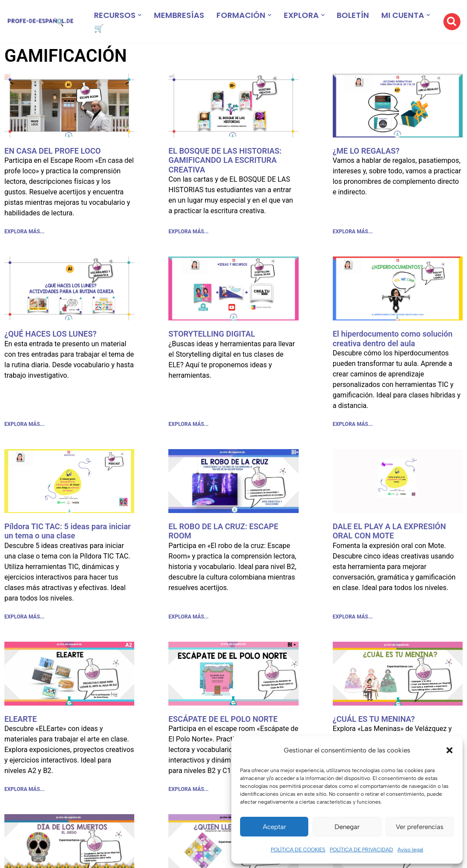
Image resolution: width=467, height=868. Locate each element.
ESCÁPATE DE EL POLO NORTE (223, 719)
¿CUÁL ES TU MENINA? (374, 719)
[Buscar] (452, 22)
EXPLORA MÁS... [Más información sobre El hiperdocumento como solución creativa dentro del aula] (353, 424)
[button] (450, 750)
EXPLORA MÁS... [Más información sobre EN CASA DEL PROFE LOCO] (24, 232)
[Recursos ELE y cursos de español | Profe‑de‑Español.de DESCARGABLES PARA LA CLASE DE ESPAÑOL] (40, 22)
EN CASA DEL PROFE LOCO (52, 151)
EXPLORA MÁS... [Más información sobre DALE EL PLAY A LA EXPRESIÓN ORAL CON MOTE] (353, 617)
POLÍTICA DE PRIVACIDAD (361, 850)
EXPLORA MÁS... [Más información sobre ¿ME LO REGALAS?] (353, 232)
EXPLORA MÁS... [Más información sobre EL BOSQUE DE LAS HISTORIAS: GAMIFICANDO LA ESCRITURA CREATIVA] (188, 232)
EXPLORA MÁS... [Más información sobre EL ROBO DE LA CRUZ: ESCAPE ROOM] (188, 617)
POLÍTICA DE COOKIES (298, 850)
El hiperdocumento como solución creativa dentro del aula (393, 339)
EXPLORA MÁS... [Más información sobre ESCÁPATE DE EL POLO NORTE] (188, 789)
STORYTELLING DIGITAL (212, 334)
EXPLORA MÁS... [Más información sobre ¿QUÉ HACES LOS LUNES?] (24, 424)
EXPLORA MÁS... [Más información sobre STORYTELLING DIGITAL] (188, 424)
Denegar (347, 827)
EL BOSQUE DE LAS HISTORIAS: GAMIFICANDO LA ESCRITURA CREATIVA (225, 160)
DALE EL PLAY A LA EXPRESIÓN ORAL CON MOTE (389, 531)
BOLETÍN (353, 15)
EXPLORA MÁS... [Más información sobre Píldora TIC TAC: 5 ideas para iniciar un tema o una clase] (24, 617)
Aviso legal (410, 850)
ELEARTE (21, 719)
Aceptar (274, 827)
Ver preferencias (420, 827)
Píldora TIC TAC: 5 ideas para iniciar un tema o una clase (68, 531)
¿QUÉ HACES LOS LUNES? (51, 334)
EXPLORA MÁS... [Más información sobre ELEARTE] (24, 789)
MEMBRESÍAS (179, 15)
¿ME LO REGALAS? (366, 151)
